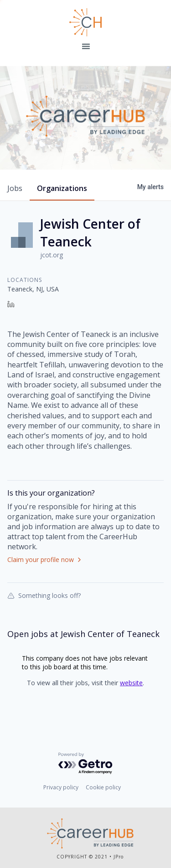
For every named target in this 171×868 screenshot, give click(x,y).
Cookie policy (103, 787)
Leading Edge (86, 22)
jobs (15, 188)
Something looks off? (44, 595)
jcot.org (52, 255)
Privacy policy (61, 787)
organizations (62, 188)
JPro (119, 857)
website (131, 683)
